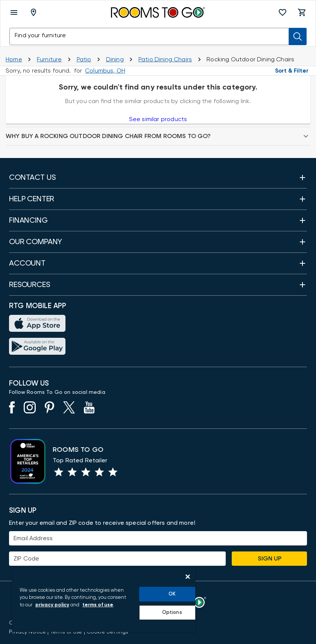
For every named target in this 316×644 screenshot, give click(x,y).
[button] (283, 12)
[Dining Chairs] (165, 59)
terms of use (98, 605)
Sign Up (270, 559)
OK (172, 594)
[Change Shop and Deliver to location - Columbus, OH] (105, 71)
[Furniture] (49, 59)
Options (172, 613)
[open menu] (14, 12)
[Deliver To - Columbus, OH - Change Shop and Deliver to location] (35, 12)
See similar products (158, 119)
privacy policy (52, 605)
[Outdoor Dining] (115, 59)
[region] (104, 600)
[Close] (188, 577)
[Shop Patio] (84, 59)
